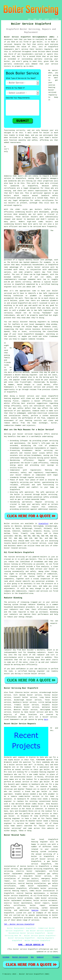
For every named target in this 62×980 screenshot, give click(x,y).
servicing (24, 482)
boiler (40, 42)
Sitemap (6, 957)
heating (35, 910)
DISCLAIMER (55, 19)
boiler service (42, 267)
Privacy (56, 957)
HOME (29, 19)
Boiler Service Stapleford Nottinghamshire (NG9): (29, 37)
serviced (13, 138)
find (11, 692)
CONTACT (47, 19)
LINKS (35, 19)
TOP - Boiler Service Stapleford (19, 924)
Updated (40, 957)
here (46, 719)
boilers (29, 212)
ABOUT (40, 19)
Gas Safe (38, 310)
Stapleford (43, 524)
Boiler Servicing (20, 957)
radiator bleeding (36, 605)
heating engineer (12, 398)
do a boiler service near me (17, 765)
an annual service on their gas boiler (31, 770)
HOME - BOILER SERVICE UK (31, 945)
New (32, 957)
